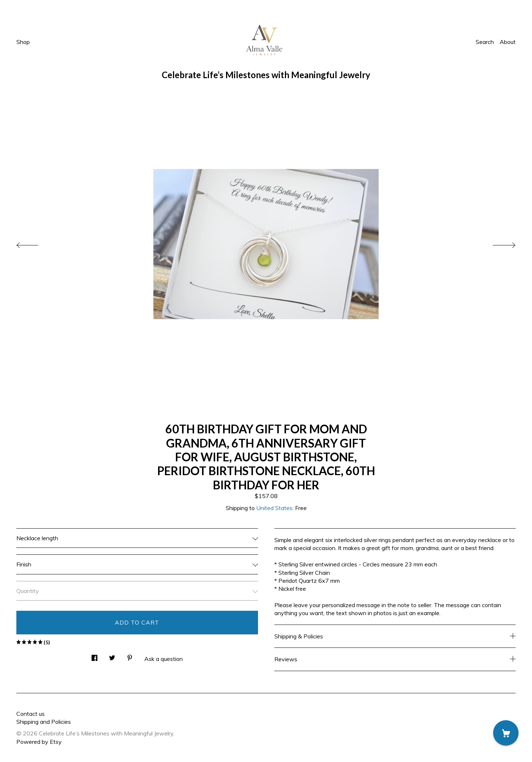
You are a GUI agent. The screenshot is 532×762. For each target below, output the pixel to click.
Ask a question (164, 659)
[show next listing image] (497, 243)
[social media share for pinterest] (130, 656)
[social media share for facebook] (94, 656)
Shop (23, 42)
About (508, 42)
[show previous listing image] (35, 243)
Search (485, 42)
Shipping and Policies (44, 722)
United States (274, 508)
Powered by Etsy (39, 742)
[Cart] (506, 733)
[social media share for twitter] (112, 656)
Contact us (31, 714)
